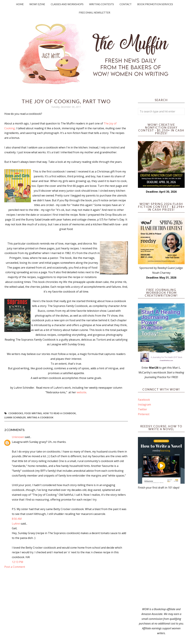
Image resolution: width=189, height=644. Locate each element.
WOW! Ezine (37, 4)
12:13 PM (18, 562)
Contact (126, 4)
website (81, 392)
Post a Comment (15, 567)
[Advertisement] (161, 548)
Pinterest (144, 414)
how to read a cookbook (59, 413)
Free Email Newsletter (94, 13)
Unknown (18, 437)
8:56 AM (17, 519)
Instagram (144, 404)
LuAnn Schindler (15, 417)
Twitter (143, 409)
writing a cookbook (40, 417)
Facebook (144, 400)
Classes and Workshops (67, 4)
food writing (33, 413)
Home (20, 4)
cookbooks (16, 413)
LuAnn (16, 524)
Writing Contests (102, 4)
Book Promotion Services (155, 4)
